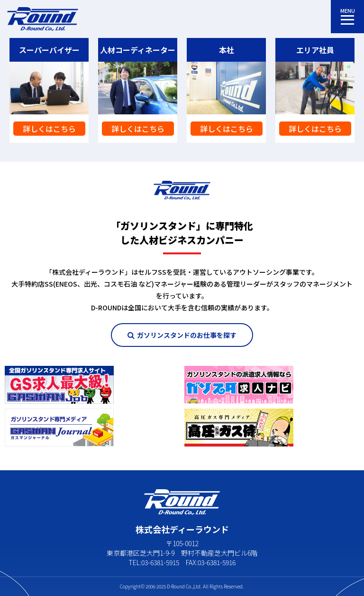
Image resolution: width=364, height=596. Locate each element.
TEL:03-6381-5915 (154, 562)
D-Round (176, 586)
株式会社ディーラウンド (43, 19)
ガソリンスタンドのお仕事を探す (182, 335)
